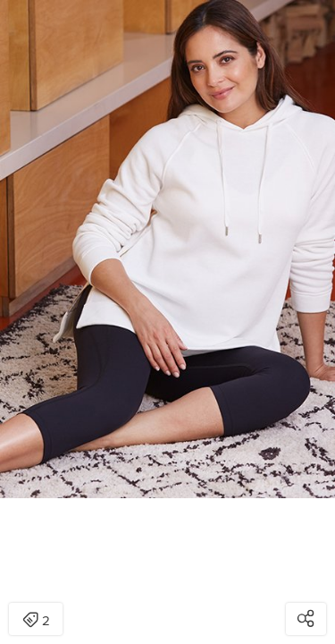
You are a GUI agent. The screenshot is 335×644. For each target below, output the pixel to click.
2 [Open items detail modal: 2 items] (36, 621)
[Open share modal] (306, 619)
